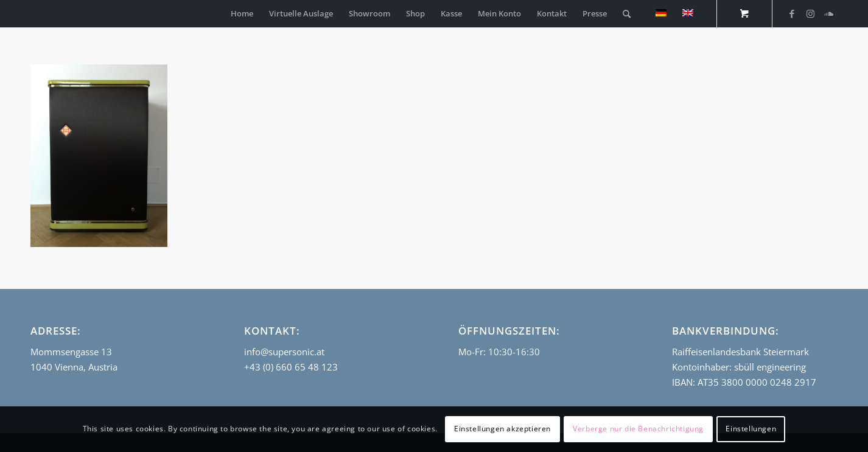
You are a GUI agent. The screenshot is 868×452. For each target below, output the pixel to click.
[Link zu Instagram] (810, 13)
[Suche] (627, 14)
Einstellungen (751, 429)
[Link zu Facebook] (792, 13)
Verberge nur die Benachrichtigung (638, 429)
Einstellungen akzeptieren (502, 429)
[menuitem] (242, 14)
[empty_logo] (33, 14)
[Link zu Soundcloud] (828, 13)
